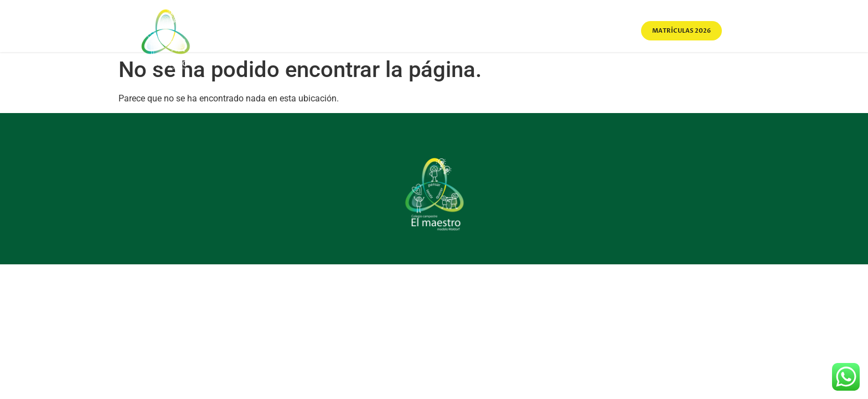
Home (322, 30)
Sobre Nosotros (386, 30)
